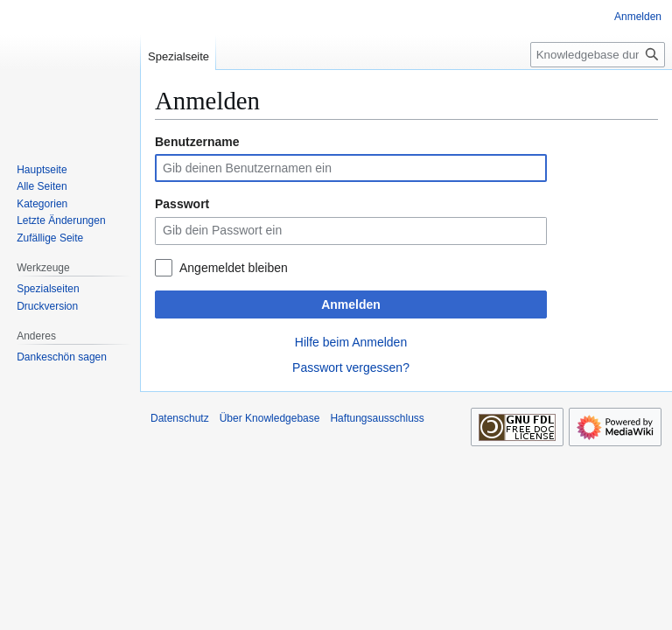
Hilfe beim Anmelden (351, 342)
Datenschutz (180, 418)
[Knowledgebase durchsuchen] (598, 55)
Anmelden (351, 304)
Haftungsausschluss (377, 418)
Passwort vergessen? (351, 367)
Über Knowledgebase (270, 418)
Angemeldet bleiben (234, 268)
